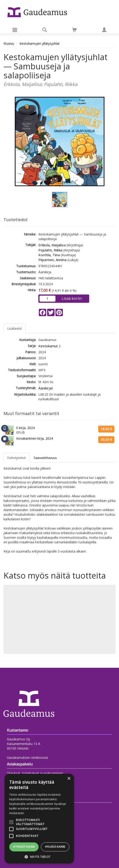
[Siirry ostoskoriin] (74, 30)
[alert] (39, 819)
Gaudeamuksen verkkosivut (27, 758)
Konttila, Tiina (49, 255)
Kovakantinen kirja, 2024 (35, 438)
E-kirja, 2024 (25, 428)
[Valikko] (15, 30)
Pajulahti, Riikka (50, 250)
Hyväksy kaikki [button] (24, 847)
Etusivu (9, 43)
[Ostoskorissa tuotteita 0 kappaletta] (74, 31)
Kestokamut (48, 346)
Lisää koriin (72, 298)
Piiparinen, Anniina (52, 260)
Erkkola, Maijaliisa (52, 245)
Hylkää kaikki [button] (55, 847)
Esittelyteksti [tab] (17, 458)
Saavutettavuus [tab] (45, 458)
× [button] (69, 779)
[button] (39, 857)
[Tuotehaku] (45, 30)
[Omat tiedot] (104, 30)
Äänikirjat (46, 388)
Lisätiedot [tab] (15, 328)
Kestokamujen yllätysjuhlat (40, 43)
